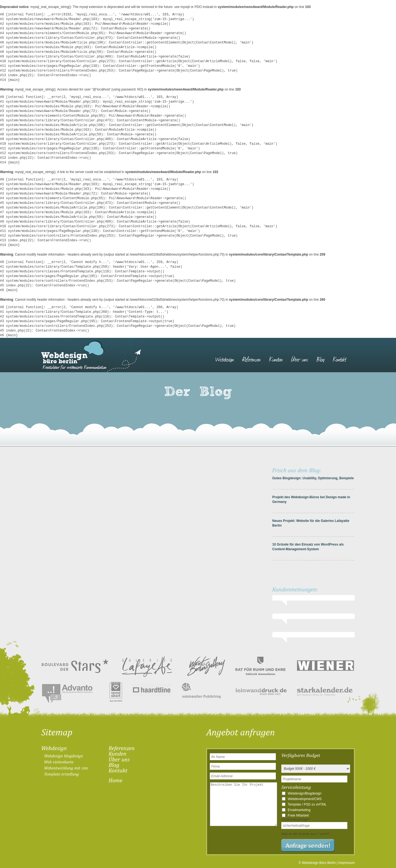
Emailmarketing (299, 810)
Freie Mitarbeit (298, 815)
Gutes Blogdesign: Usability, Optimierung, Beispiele (313, 478)
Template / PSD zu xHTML (307, 804)
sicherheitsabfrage (295, 820)
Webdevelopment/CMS (305, 799)
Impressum (347, 863)
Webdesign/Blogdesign (305, 793)
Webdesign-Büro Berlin (319, 863)
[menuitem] (227, 356)
